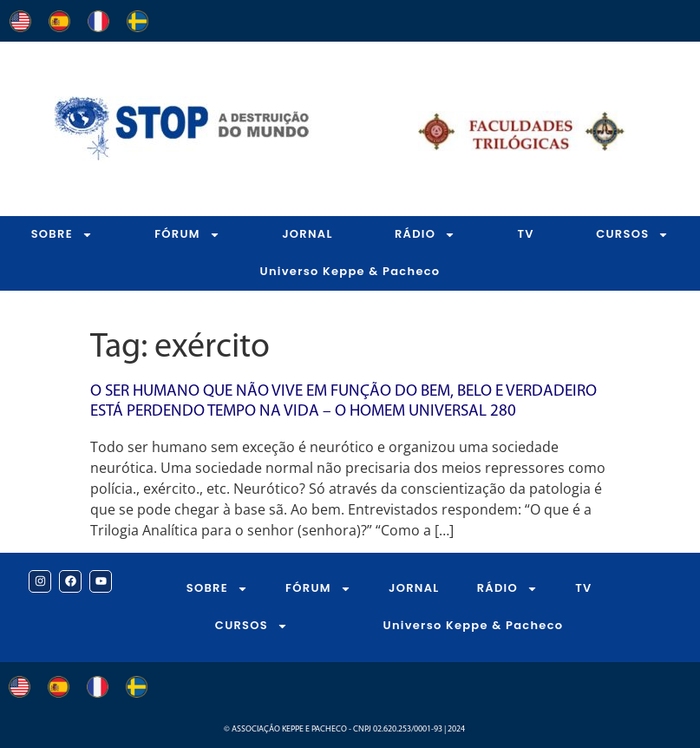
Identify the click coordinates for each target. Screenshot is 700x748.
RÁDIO (425, 235)
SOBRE (62, 235)
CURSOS (252, 626)
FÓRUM (187, 235)
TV (526, 234)
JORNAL (307, 234)
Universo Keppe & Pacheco (350, 271)
